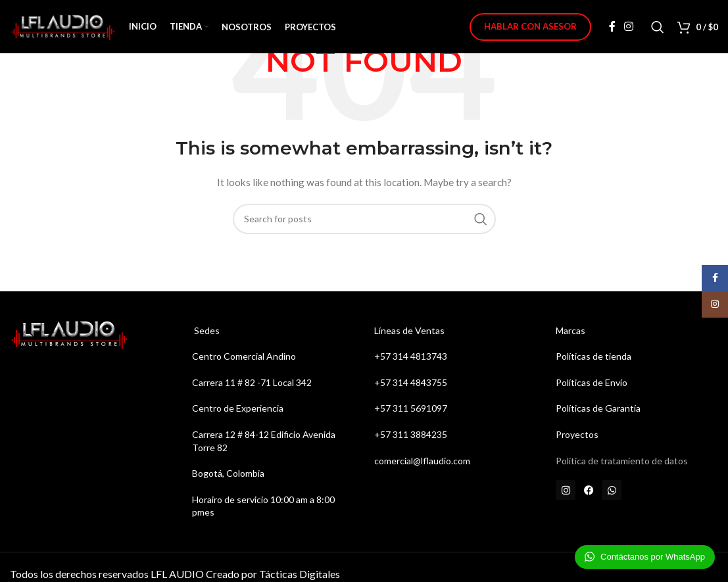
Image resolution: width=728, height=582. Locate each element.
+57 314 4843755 (411, 382)
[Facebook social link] (612, 30)
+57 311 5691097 (412, 408)
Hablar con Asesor (530, 29)
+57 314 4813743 (411, 356)
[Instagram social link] (629, 30)
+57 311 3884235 (411, 434)
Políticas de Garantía (598, 408)
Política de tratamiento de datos (622, 461)
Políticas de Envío (592, 382)
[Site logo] (63, 29)
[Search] (658, 30)
